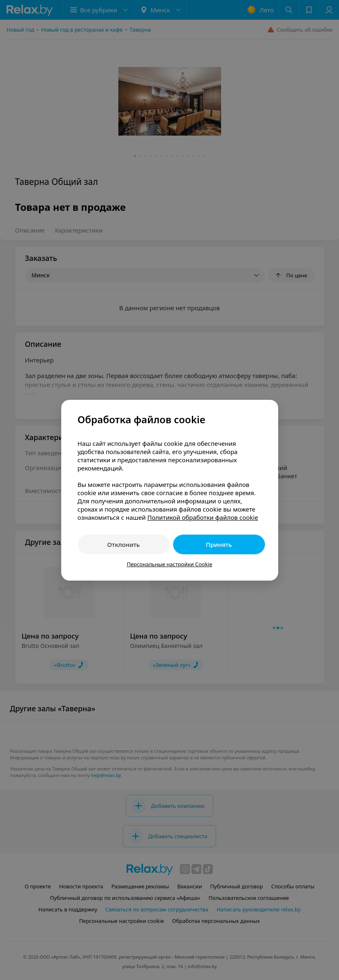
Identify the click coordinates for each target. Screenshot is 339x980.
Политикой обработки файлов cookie (203, 517)
